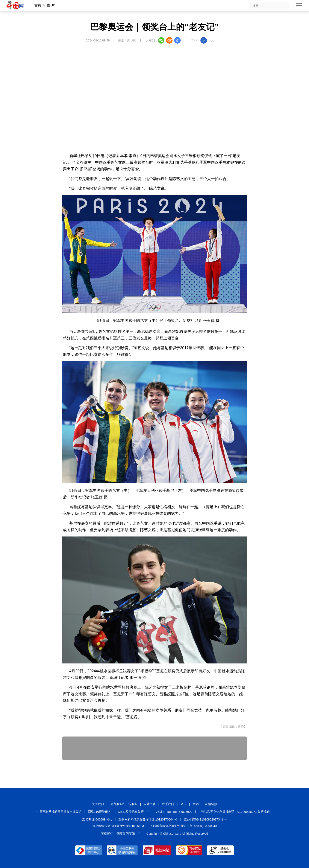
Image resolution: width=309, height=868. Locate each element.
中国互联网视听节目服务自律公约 (59, 812)
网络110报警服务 (99, 812)
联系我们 (168, 804)
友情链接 (211, 804)
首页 (38, 5)
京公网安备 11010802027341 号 (205, 819)
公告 (183, 804)
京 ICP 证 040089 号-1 (97, 819)
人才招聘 (150, 804)
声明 (196, 804)
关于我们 (98, 804)
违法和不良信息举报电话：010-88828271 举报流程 (235, 812)
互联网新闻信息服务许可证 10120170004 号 (148, 819)
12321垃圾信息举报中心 (134, 812)
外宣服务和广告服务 (124, 804)
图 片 (51, 5)
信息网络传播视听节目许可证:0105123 (118, 826)
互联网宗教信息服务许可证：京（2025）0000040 (183, 826)
